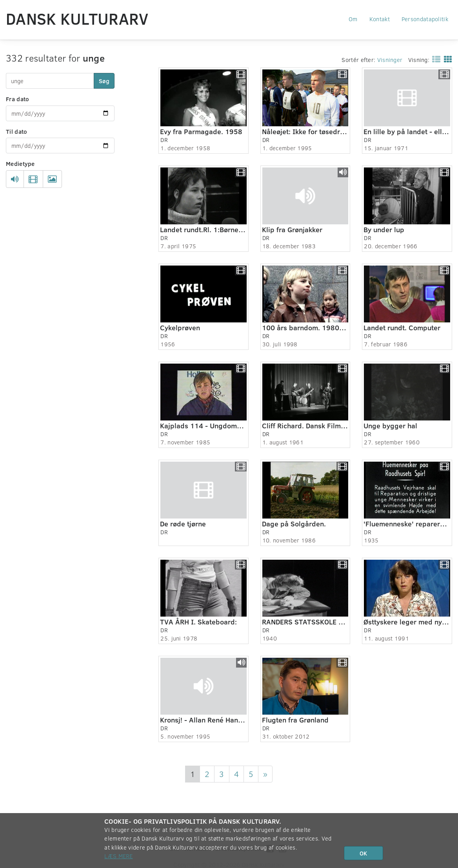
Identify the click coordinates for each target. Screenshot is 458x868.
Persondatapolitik (425, 19)
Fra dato (17, 99)
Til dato (16, 131)
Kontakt (380, 19)
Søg (104, 81)
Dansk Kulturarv (77, 18)
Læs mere (118, 856)
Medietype (20, 164)
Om (353, 19)
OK (363, 853)
